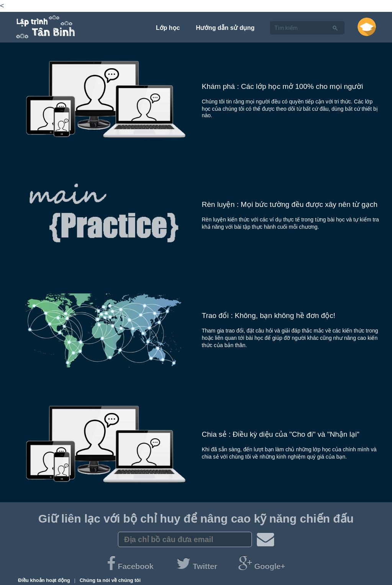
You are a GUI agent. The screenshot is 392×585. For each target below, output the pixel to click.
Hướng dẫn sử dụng (225, 28)
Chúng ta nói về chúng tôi (110, 580)
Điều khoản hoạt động (45, 580)
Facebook (131, 566)
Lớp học (168, 28)
